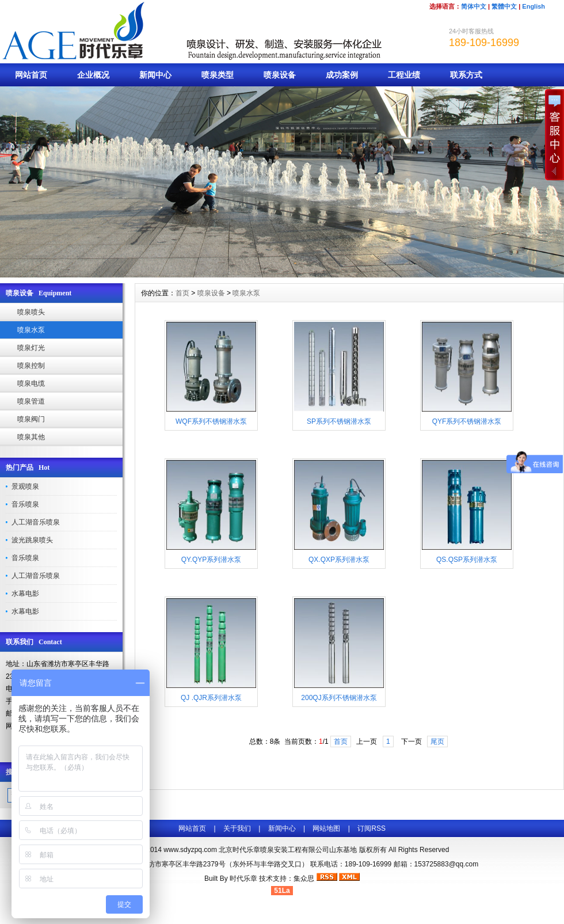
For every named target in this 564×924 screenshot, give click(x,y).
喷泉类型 (218, 75)
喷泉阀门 (31, 419)
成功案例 (342, 75)
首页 (182, 293)
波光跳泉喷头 (32, 540)
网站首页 (31, 75)
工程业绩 (404, 75)
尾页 (437, 742)
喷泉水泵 (31, 330)
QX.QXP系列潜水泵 (339, 560)
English (533, 6)
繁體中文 (504, 6)
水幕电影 (25, 594)
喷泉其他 (31, 437)
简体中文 (474, 6)
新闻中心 (155, 75)
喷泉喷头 (31, 312)
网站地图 (326, 828)
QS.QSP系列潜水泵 (467, 560)
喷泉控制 (31, 366)
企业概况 (93, 75)
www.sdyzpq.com (190, 850)
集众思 (304, 879)
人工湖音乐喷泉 (36, 522)
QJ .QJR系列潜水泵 (211, 698)
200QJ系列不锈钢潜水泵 (339, 698)
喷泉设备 (280, 75)
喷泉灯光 (31, 348)
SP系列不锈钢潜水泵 (339, 421)
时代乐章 (243, 879)
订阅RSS (371, 828)
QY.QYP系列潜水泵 (211, 560)
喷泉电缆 (31, 383)
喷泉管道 (31, 401)
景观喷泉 (25, 486)
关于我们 (237, 828)
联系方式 (466, 75)
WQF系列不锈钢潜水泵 (211, 421)
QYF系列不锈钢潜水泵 (467, 421)
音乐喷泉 (25, 504)
